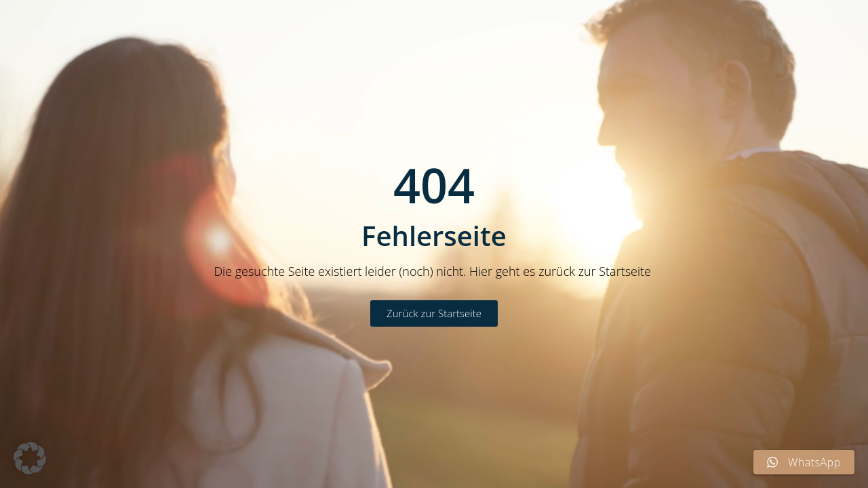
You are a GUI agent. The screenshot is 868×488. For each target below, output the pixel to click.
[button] (30, 458)
